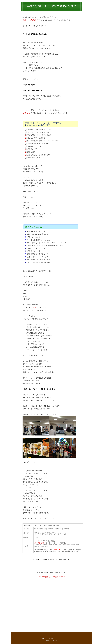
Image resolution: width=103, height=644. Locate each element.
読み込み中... (51, 602)
